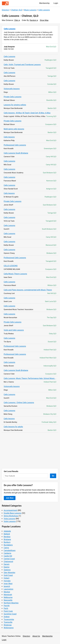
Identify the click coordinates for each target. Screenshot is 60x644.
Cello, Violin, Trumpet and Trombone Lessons (22, 65)
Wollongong (9, 628)
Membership (44, 3)
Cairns (6, 548)
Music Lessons (30, 10)
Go (53, 476)
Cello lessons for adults (13, 427)
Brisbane (7, 539)
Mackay (7, 592)
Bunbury (7, 542)
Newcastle (8, 600)
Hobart (7, 578)
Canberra (7, 553)
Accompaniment (10, 510)
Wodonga (8, 625)
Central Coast (9, 559)
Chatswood (8, 562)
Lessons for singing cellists (15, 105)
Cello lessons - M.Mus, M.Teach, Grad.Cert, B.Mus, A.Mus (27, 113)
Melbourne (8, 597)
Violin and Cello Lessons (14, 330)
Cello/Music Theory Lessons (15, 274)
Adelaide (7, 531)
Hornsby (7, 581)
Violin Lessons (10, 521)
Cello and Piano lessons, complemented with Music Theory (28, 290)
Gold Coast (8, 575)
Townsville (8, 622)
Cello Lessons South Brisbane (16, 153)
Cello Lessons (44, 10)
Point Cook (8, 611)
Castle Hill (8, 556)
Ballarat (7, 534)
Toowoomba (9, 619)
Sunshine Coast (10, 614)
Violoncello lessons (12, 89)
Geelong (7, 570)
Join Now (10, 498)
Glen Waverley (9, 573)
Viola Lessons (9, 519)
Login (56, 3)
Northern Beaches (11, 603)
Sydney (7, 617)
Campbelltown (10, 550)
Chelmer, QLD (17, 10)
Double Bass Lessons (13, 513)
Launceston (8, 589)
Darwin (7, 564)
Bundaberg (8, 545)
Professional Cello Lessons (15, 145)
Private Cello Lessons (13, 97)
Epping (7, 567)
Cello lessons (9, 137)
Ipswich (7, 586)
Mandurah (8, 595)
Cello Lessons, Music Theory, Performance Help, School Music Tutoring (30, 378)
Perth (6, 608)
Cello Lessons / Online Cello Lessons (19, 403)
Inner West (8, 584)
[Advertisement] (30, 450)
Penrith (7, 606)
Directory (6, 10)
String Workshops (11, 516)
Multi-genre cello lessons (14, 129)
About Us (36, 636)
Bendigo (7, 537)
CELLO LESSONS (11, 266)
